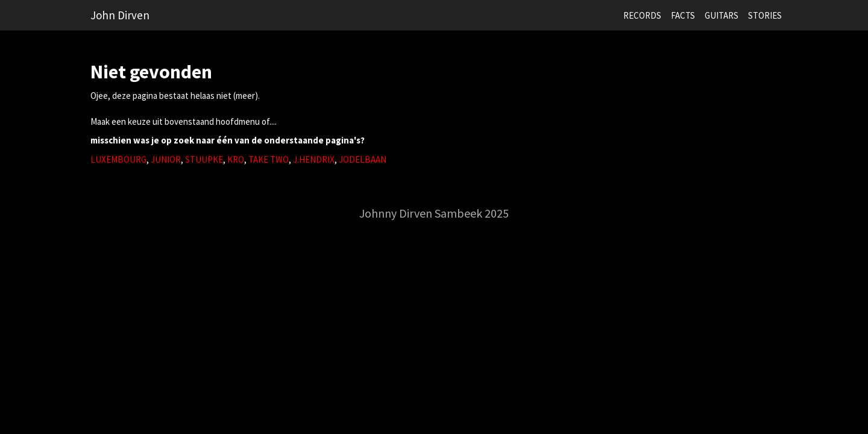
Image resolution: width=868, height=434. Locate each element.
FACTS (683, 15)
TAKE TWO (269, 159)
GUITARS (722, 15)
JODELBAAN (363, 159)
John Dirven (120, 15)
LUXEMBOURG (118, 159)
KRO (236, 159)
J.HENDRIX (314, 159)
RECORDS (642, 15)
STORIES (765, 15)
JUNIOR (166, 159)
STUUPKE (204, 159)
